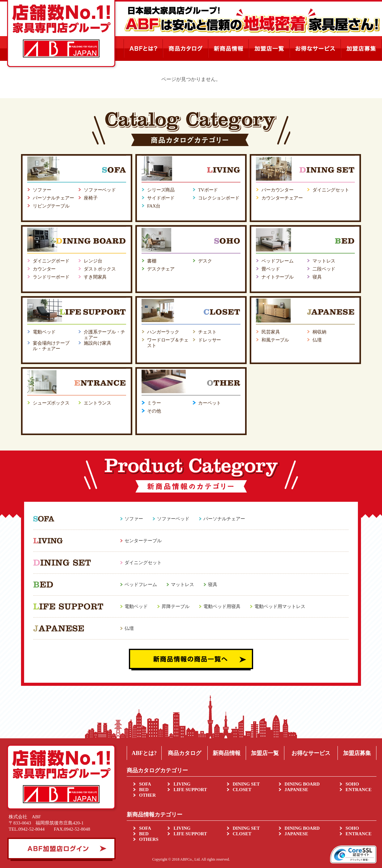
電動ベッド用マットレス (280, 606)
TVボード (208, 190)
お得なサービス (311, 753)
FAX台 (154, 206)
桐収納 (319, 332)
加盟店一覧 (265, 753)
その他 (154, 411)
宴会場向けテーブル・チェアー (51, 346)
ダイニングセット (331, 190)
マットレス (324, 261)
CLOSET (242, 790)
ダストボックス (100, 269)
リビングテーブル (51, 206)
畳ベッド (271, 269)
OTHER (147, 795)
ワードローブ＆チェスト (168, 343)
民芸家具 (271, 332)
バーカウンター (278, 190)
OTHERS (149, 839)
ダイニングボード (51, 261)
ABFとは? (144, 753)
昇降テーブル (176, 606)
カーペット (210, 403)
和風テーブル (275, 340)
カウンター (44, 269)
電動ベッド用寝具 (222, 606)
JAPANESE (296, 790)
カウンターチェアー (282, 198)
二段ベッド (324, 269)
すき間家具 (95, 277)
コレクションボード (219, 198)
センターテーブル (143, 541)
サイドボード (161, 198)
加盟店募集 (357, 753)
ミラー (154, 403)
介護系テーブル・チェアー (104, 335)
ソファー (42, 190)
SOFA (145, 784)
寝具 (317, 277)
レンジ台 (93, 261)
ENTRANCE (359, 790)
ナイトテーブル (278, 277)
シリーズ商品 (161, 190)
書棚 (152, 261)
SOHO (352, 784)
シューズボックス (51, 403)
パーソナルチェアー (53, 198)
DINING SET (246, 784)
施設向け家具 (98, 343)
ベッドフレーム (278, 261)
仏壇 (317, 340)
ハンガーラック (163, 332)
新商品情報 (227, 753)
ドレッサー (210, 340)
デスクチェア (161, 269)
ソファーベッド (100, 190)
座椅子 (91, 198)
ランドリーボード (51, 277)
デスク (205, 261)
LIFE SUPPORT (190, 790)
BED (144, 790)
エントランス (98, 403)
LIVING (182, 784)
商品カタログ (185, 753)
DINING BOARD (302, 784)
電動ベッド (44, 332)
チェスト (207, 332)
